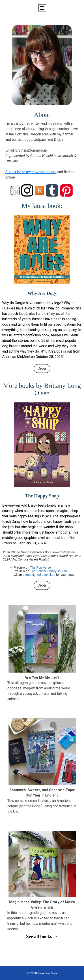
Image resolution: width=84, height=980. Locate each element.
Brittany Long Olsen (46, 973)
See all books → (42, 936)
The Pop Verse (40, 567)
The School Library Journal (49, 571)
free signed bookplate (40, 575)
